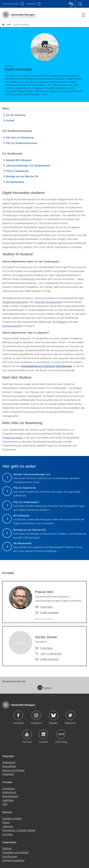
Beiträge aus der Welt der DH (22, 174)
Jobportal (8, 824)
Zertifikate (8, 798)
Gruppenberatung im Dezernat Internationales (47, 364)
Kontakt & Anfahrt (12, 816)
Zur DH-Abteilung (16, 113)
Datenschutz (9, 790)
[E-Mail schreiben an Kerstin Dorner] (47, 657)
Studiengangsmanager (16, 300)
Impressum (9, 786)
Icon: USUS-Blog (61, 732)
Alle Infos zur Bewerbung (20, 136)
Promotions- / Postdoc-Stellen (19, 828)
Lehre (7, 23)
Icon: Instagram (36, 713)
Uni (11, 4)
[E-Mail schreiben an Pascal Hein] (47, 610)
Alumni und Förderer (13, 768)
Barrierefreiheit (10, 794)
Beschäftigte (9, 764)
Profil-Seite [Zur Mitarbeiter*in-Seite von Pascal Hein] (46, 605)
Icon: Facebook (18, 713)
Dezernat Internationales (48, 300)
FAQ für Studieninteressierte (22, 141)
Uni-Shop (7, 832)
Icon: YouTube (27, 732)
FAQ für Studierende (17, 169)
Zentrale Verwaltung (13, 858)
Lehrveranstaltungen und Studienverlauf (28, 164)
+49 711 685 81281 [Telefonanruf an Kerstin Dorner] (51, 652)
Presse (6, 820)
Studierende (9, 760)
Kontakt (10, 118)
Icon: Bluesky (53, 713)
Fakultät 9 (62, 320)
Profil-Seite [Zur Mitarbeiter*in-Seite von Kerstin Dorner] (46, 646)
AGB (5, 802)
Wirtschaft (8, 772)
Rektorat (7, 846)
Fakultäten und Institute (15, 850)
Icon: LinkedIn (43, 732)
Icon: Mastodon (71, 713)
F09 (31, 4)
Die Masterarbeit (15, 180)
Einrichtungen (10, 854)
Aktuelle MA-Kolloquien (19, 158)
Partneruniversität (12, 324)
